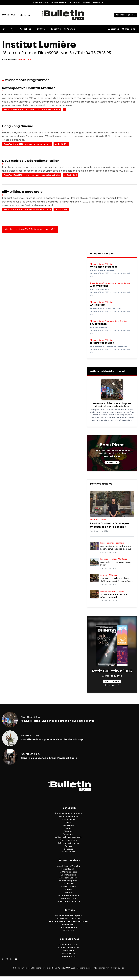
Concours (75, 3)
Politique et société (69, 817)
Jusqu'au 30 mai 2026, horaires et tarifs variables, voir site (32, 110)
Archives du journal (68, 840)
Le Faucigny (69, 884)
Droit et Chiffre (41, 3)
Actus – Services (59, 3)
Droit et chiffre (68, 820)
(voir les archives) (112, 685)
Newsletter (98, 3)
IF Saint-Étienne (68, 887)
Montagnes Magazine (68, 896)
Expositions (69, 825)
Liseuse (114, 29)
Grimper (69, 893)
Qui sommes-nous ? (103, 968)
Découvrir (56, 29)
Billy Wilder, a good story (22, 192)
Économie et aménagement (69, 814)
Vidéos (86, 3)
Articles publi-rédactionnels (68, 837)
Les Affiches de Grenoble (68, 866)
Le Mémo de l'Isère (68, 872)
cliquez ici (25, 60)
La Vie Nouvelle (69, 869)
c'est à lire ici (112, 682)
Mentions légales (85, 968)
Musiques (69, 831)
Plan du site (119, 968)
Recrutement (69, 852)
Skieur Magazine (69, 899)
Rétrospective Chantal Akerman (29, 88)
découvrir (112, 462)
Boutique (129, 29)
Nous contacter (68, 956)
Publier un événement (68, 843)
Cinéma (68, 822)
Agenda (69, 29)
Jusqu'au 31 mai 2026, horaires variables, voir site (27, 144)
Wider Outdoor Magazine (68, 902)
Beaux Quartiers (69, 875)
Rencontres (69, 834)
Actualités (25, 29)
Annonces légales (124, 15)
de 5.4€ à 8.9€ (61, 144)
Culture (41, 29)
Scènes (69, 828)
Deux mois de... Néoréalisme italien (31, 161)
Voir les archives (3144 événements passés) (30, 229)
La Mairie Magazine (68, 881)
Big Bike (68, 890)
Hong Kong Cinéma (18, 126)
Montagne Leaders (69, 878)
